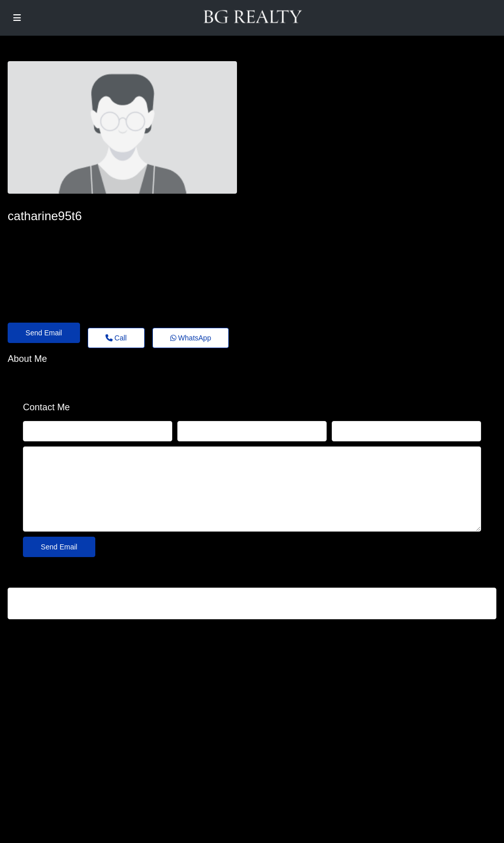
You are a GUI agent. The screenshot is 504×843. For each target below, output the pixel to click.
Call (116, 338)
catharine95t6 (45, 216)
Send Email (44, 333)
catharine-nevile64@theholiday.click (77, 234)
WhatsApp (191, 338)
